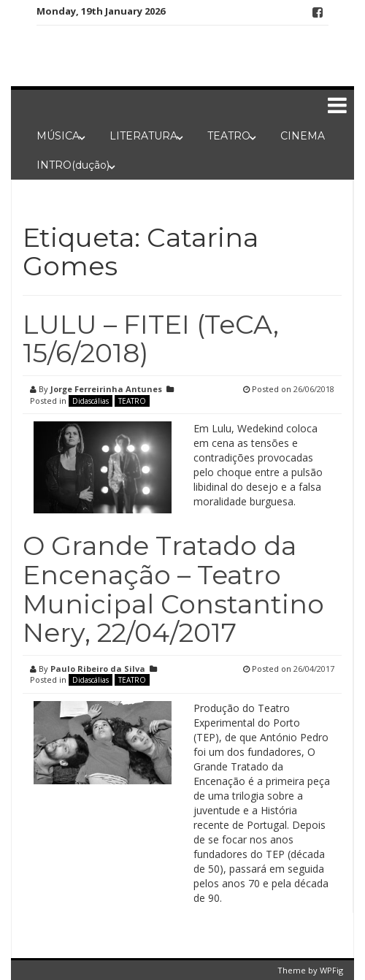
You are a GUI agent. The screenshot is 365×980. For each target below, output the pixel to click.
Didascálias (91, 401)
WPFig (331, 970)
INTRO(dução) (73, 165)
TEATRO (229, 136)
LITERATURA (143, 136)
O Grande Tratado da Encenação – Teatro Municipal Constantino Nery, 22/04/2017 (173, 589)
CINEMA (303, 136)
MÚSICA (58, 136)
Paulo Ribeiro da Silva (98, 669)
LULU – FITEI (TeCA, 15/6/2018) (151, 339)
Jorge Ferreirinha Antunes (106, 389)
